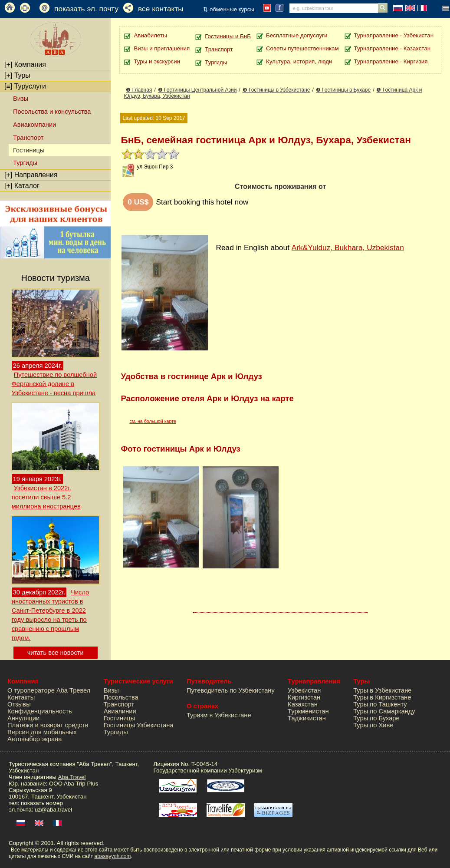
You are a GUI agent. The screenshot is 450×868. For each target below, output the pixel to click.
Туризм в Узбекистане (219, 715)
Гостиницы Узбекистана (139, 725)
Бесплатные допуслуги (297, 35)
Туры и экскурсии (157, 61)
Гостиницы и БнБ (228, 36)
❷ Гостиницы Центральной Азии (197, 90)
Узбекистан (304, 690)
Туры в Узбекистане (382, 690)
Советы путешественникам (302, 48)
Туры (17, 75)
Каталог (22, 186)
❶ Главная (139, 90)
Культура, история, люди (299, 61)
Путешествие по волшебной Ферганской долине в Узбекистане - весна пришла (54, 384)
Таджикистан (307, 718)
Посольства (121, 697)
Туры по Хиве (373, 725)
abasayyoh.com (112, 856)
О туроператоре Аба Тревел (49, 690)
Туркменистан (308, 711)
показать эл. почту (86, 9)
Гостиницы (120, 718)
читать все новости (56, 653)
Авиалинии (120, 711)
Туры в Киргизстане (382, 697)
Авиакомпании (34, 125)
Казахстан (303, 704)
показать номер (42, 803)
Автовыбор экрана (34, 739)
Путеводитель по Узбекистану (231, 690)
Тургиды (25, 163)
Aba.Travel (72, 777)
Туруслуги (25, 86)
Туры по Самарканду (384, 711)
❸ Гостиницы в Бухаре (343, 90)
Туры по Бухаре (376, 718)
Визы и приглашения (162, 48)
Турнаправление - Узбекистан (394, 35)
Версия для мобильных (42, 732)
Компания (25, 64)
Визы (21, 99)
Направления (31, 175)
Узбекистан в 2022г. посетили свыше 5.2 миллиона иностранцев (46, 497)
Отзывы (19, 704)
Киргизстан (304, 697)
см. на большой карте (153, 421)
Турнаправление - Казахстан (393, 48)
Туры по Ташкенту (380, 704)
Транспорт (28, 138)
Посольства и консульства (52, 112)
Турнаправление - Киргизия (391, 61)
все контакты (161, 9)
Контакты (21, 697)
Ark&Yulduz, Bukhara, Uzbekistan (348, 248)
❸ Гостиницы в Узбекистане (276, 90)
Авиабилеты (150, 35)
